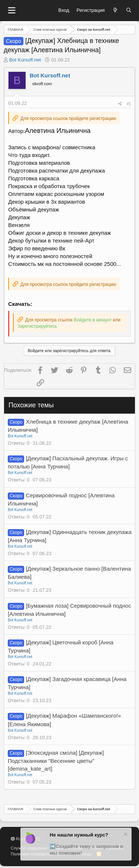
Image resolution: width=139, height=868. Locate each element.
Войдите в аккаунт (93, 320)
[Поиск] (129, 10)
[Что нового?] (115, 10)
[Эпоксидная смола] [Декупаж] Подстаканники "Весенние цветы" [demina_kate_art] (56, 761)
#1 (129, 104)
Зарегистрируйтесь (37, 326)
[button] (11, 11)
